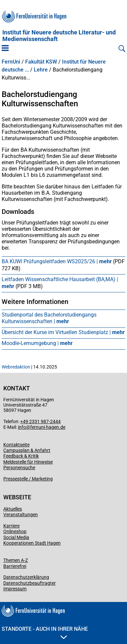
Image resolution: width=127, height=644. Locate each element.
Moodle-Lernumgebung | (37, 343)
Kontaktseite (16, 445)
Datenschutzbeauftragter (30, 583)
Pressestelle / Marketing (28, 479)
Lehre (41, 70)
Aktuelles (13, 509)
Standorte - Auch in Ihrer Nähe (45, 632)
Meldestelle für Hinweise (28, 462)
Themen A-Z (16, 560)
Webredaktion (16, 367)
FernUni (11, 62)
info (22, 427)
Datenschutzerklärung (26, 577)
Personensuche (19, 468)
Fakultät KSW (41, 62)
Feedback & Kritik (21, 456)
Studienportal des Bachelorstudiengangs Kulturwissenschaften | (49, 318)
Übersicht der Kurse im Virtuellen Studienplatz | (63, 332)
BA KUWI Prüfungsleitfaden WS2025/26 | (57, 261)
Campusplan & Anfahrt (27, 450)
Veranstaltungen (21, 515)
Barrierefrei (15, 566)
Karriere (11, 526)
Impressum (15, 589)
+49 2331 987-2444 (40, 421)
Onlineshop (15, 531)
